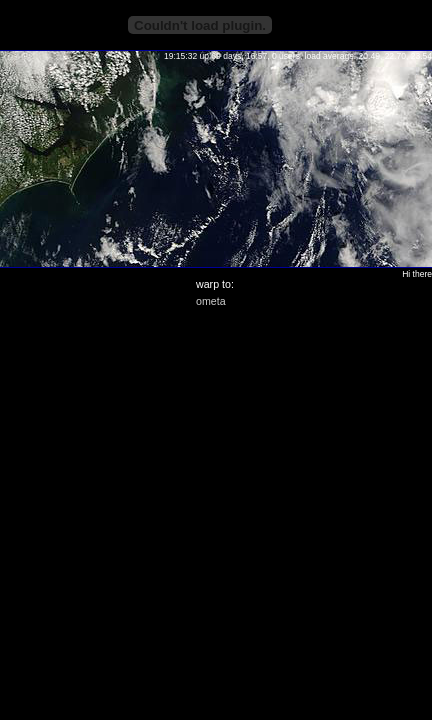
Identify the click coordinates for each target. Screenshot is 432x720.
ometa (211, 301)
